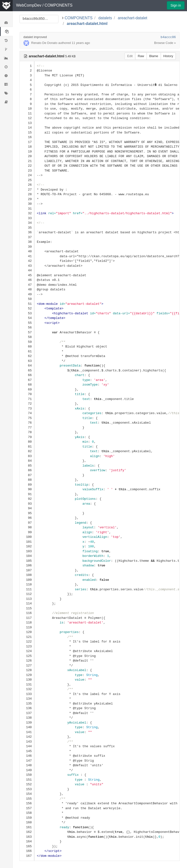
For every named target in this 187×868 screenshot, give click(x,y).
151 (27, 780)
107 (27, 570)
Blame (154, 56)
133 (27, 694)
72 (27, 403)
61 (27, 351)
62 (27, 356)
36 (27, 232)
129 (27, 675)
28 (27, 194)
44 (27, 270)
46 (27, 280)
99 (27, 532)
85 (27, 465)
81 (27, 446)
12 (27, 118)
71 (27, 399)
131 (27, 684)
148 (27, 765)
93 (27, 504)
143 (27, 741)
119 (27, 627)
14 (27, 128)
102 (27, 546)
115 (27, 608)
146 (27, 756)
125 (27, 656)
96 (27, 518)
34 (27, 223)
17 (27, 142)
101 (27, 542)
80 (27, 442)
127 (27, 665)
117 (27, 618)
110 (27, 584)
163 (27, 837)
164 (27, 841)
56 (27, 327)
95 (27, 513)
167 (27, 856)
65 (27, 370)
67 (27, 380)
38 (27, 242)
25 (27, 180)
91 (27, 494)
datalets (105, 18)
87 (27, 475)
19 (27, 151)
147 (27, 761)
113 (27, 599)
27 (27, 189)
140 (27, 727)
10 (27, 108)
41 (27, 256)
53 (27, 313)
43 (27, 266)
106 (27, 565)
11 (27, 113)
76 (27, 423)
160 (27, 822)
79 (27, 437)
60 (27, 346)
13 (27, 123)
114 (27, 603)
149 (27, 770)
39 (27, 247)
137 (27, 713)
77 (27, 427)
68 (27, 384)
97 (27, 523)
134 (27, 699)
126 (27, 660)
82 (27, 451)
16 (27, 137)
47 (27, 285)
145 (27, 751)
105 (27, 561)
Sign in (176, 5)
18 (27, 147)
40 (27, 251)
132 (27, 689)
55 (27, 323)
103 (27, 551)
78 (27, 432)
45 (27, 275)
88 (27, 480)
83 (27, 456)
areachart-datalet (133, 18)
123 (27, 646)
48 (27, 289)
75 (27, 418)
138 (27, 718)
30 (27, 204)
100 (27, 537)
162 (27, 832)
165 (27, 846)
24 (27, 175)
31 (27, 209)
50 (27, 299)
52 (27, 308)
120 (27, 632)
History (168, 56)
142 (27, 737)
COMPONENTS (59, 5)
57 (27, 332)
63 (27, 361)
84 (27, 461)
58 (27, 337)
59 (27, 342)
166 (27, 851)
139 (27, 722)
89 (27, 485)
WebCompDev (29, 5)
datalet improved (35, 37)
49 (27, 294)
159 (27, 818)
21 (27, 161)
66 (27, 375)
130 (27, 679)
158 (27, 813)
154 (27, 794)
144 (27, 746)
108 (27, 575)
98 (27, 527)
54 (27, 318)
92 (27, 499)
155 (27, 799)
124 (27, 651)
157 (27, 808)
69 (27, 389)
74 (27, 413)
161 (27, 827)
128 (27, 670)
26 (27, 185)
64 (27, 365)
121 (27, 637)
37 (27, 237)
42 (27, 261)
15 (27, 132)
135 (27, 703)
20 (27, 156)
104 (27, 556)
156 (27, 803)
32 (27, 213)
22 (27, 166)
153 (27, 789)
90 (27, 489)
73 (27, 408)
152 (27, 784)
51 (27, 304)
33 (27, 218)
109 (27, 580)
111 (27, 589)
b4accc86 (168, 37)
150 (27, 775)
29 (27, 199)
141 (27, 732)
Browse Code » (165, 43)
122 (27, 641)
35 (27, 228)
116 (27, 613)
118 (27, 622)
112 (27, 594)
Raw (141, 56)
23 (27, 170)
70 (27, 394)
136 (27, 708)
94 (27, 508)
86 (27, 470)
